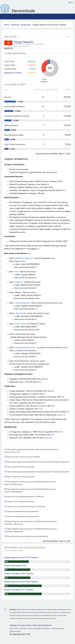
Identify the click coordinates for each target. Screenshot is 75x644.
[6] (53, 391)
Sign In (71, 2)
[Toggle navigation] (4, 17)
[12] (68, 412)
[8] (63, 397)
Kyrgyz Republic (24, 42)
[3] (30, 253)
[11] (41, 409)
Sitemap (13, 625)
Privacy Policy (25, 625)
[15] (53, 435)
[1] (20, 198)
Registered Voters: (13, 73)
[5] (40, 382)
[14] (61, 432)
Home (6, 25)
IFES (11, 629)
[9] (44, 403)
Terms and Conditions (42, 625)
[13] (63, 415)
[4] (46, 379)
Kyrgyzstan (26, 25)
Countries (15, 25)
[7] (44, 394)
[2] (38, 249)
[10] (53, 406)
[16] (50, 438)
